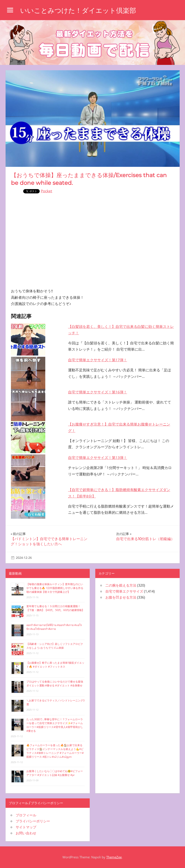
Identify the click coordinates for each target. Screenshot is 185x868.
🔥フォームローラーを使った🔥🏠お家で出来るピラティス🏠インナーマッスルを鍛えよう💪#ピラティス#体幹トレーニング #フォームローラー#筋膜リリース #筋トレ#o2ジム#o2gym (55, 751)
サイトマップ (26, 827)
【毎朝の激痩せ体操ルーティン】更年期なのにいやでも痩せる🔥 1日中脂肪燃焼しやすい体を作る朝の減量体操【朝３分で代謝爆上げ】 (55, 588)
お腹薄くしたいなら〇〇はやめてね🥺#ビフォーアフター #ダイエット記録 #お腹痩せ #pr (55, 773)
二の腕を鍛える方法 (121, 585)
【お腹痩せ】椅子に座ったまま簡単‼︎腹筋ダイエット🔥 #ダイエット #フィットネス (55, 665)
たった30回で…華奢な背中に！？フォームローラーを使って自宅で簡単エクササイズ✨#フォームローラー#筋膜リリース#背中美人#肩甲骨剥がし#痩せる (55, 725)
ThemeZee (114, 857)
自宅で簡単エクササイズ (124, 591)
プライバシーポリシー (33, 821)
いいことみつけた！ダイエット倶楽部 (80, 10)
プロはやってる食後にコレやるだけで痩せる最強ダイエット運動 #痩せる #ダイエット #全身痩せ (55, 683)
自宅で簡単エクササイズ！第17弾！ (98, 360)
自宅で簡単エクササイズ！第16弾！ (98, 392)
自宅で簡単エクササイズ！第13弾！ (98, 458)
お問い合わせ (26, 833)
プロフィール (26, 815)
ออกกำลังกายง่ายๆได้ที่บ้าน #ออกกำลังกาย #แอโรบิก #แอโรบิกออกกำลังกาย (54, 627)
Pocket (46, 191)
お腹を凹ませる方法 (121, 597)
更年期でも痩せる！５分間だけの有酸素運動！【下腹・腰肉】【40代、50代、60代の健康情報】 (55, 608)
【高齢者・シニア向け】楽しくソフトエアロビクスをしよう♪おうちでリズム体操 (55, 646)
